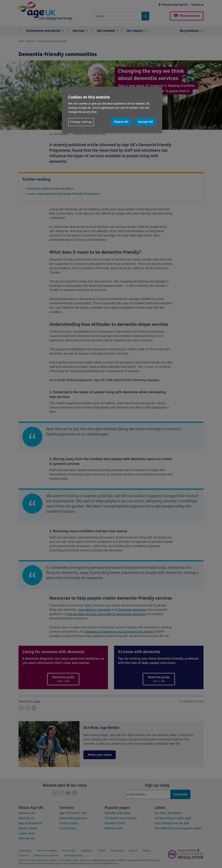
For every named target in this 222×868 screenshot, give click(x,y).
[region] (112, 110)
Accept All (146, 122)
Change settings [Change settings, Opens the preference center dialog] (81, 122)
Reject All (121, 122)
